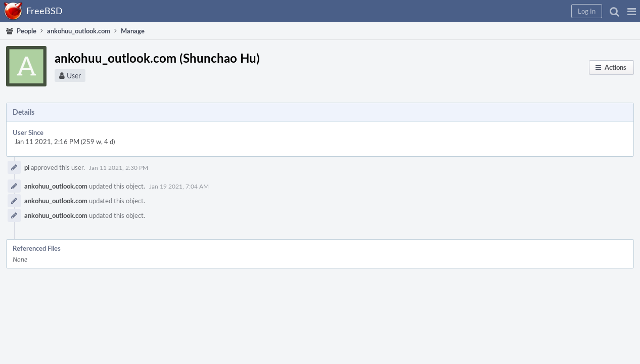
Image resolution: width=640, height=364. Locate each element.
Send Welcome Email (518, 178)
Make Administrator (517, 152)
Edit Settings (506, 139)
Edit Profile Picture (515, 125)
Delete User (506, 214)
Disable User (506, 201)
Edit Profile (504, 112)
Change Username (514, 165)
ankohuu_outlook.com (206, 181)
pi (177, 159)
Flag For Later (507, 237)
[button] (469, 11)
